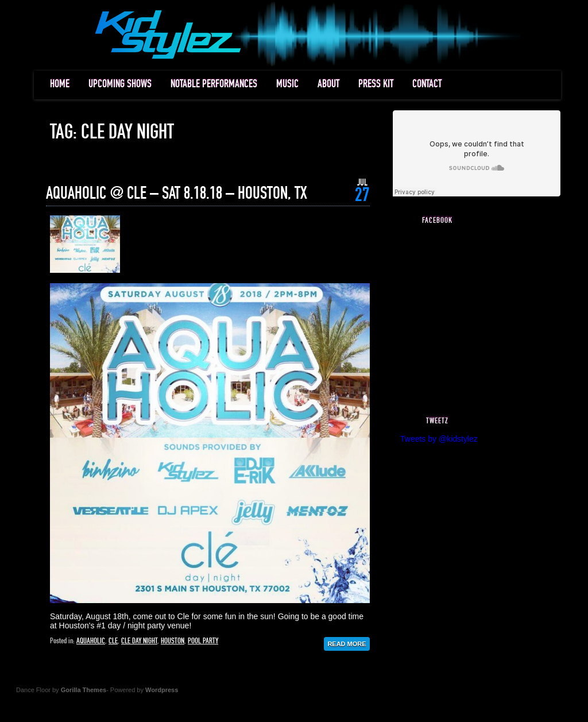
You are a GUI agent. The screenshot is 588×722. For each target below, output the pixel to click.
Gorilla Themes (84, 690)
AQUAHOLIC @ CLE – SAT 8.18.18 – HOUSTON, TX (177, 194)
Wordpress (162, 690)
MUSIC (287, 84)
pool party (203, 641)
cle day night (139, 641)
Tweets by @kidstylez (439, 439)
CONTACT (427, 84)
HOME (60, 84)
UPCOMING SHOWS (120, 84)
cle (113, 641)
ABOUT (328, 84)
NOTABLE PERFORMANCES (214, 84)
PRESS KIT (376, 84)
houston (173, 641)
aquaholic (91, 641)
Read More (347, 644)
